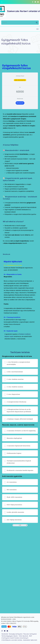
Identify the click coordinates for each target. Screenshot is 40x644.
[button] (20, 265)
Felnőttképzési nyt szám (14, 265)
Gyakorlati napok (12, 331)
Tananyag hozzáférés (14, 317)
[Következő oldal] (26, 525)
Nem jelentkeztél (20, 80)
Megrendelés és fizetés (14, 274)
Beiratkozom (20, 103)
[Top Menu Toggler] (37, 29)
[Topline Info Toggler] (2, 2)
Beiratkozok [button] (7, 254)
